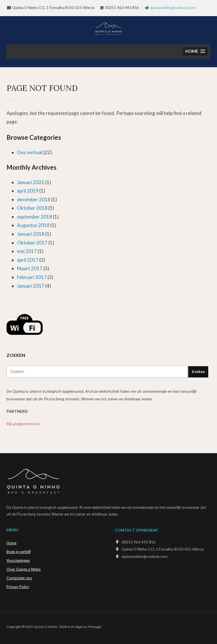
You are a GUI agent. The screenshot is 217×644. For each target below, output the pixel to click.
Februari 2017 (32, 277)
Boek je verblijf (19, 552)
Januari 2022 (31, 182)
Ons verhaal (30, 152)
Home (11, 543)
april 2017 (28, 260)
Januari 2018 (31, 234)
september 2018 (34, 217)
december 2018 (34, 199)
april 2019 (28, 191)
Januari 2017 (31, 286)
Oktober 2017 (32, 243)
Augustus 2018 (33, 225)
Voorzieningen (18, 560)
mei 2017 (27, 251)
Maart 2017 (30, 268)
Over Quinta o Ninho (24, 569)
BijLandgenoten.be (23, 424)
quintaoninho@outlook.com (173, 8)
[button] (195, 52)
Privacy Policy (18, 587)
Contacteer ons (19, 578)
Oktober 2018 (32, 208)
